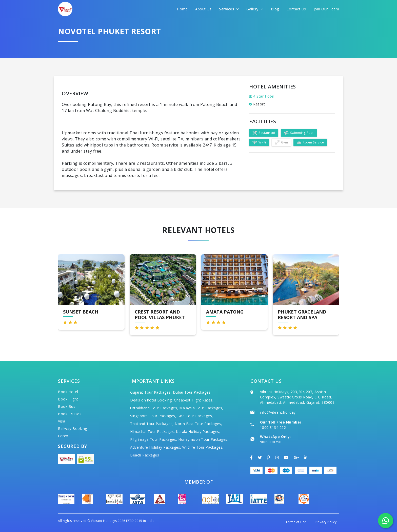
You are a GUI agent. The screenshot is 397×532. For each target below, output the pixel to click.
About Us (203, 9)
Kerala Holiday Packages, (198, 432)
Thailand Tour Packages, (152, 424)
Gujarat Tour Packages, (151, 392)
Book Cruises (70, 414)
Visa (62, 421)
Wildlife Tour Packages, (203, 447)
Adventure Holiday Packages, (156, 447)
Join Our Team (326, 9)
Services (229, 9)
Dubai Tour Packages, (192, 392)
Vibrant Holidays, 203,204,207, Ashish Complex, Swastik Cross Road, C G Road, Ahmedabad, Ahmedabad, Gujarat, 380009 (297, 397)
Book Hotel (68, 392)
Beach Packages (145, 455)
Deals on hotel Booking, (152, 400)
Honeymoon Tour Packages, (203, 439)
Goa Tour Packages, (195, 416)
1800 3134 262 (273, 427)
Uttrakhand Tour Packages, (154, 408)
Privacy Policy (326, 522)
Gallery (255, 9)
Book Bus (67, 406)
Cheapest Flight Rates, (194, 400)
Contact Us (296, 9)
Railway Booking (73, 428)
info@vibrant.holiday (278, 412)
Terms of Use (296, 522)
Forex (63, 436)
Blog (275, 9)
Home (182, 9)
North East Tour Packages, (198, 424)
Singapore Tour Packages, (153, 416)
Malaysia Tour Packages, (201, 408)
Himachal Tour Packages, (153, 432)
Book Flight (68, 399)
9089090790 (271, 442)
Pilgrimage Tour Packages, (154, 439)
